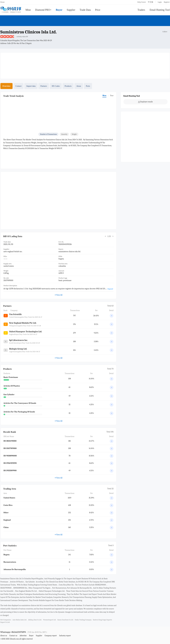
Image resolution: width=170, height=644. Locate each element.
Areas (79, 86)
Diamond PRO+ (43, 10)
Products (68, 86)
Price (98, 10)
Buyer (59, 10)
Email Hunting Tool (160, 10)
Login (160, 2)
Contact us (13, 636)
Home (3, 2)
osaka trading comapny (83, 620)
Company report (51, 636)
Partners (44, 86)
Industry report (65, 636)
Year (112, 96)
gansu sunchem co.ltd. (65, 620)
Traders (141, 10)
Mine (28, 10)
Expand (110, 289)
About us (4, 636)
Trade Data (85, 10)
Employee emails (145, 102)
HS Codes (56, 86)
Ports (88, 86)
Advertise (23, 636)
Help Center (142, 2)
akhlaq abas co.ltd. (35, 620)
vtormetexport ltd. (50, 620)
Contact (19, 86)
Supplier (71, 10)
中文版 (151, 2)
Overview (6, 86)
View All (59, 295)
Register (167, 2)
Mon (104, 96)
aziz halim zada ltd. (20, 620)
